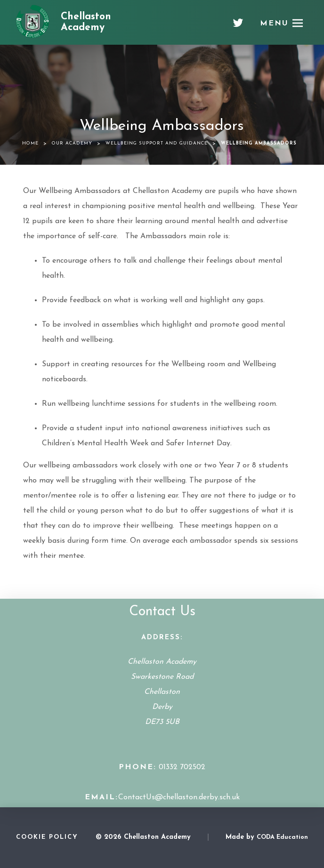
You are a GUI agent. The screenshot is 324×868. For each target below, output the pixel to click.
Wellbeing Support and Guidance (157, 143)
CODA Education (282, 837)
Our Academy (72, 143)
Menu (274, 24)
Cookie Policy (47, 837)
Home (30, 143)
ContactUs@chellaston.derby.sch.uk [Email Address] (179, 797)
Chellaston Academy (86, 22)
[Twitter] (238, 26)
